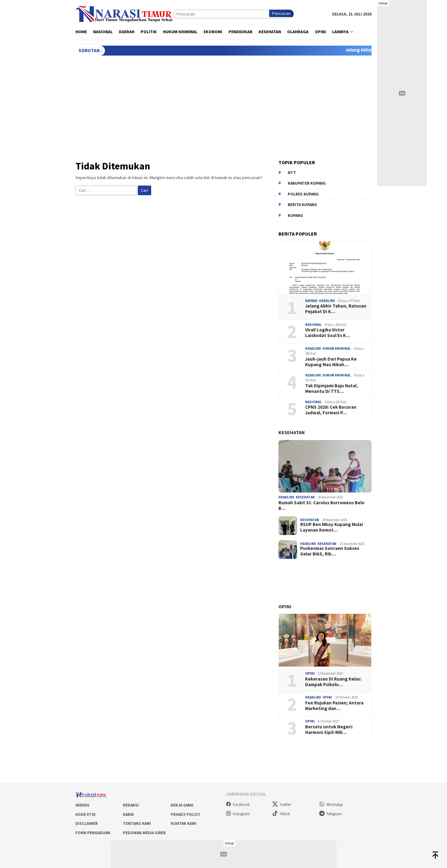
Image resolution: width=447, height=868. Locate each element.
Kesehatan (292, 432)
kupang (295, 216)
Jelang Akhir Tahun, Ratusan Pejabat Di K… (336, 309)
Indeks (82, 805)
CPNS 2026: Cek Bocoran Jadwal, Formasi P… (331, 410)
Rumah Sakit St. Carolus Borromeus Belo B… (321, 506)
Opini (285, 606)
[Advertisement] (223, 102)
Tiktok (281, 814)
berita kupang (302, 205)
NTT (292, 173)
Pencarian (281, 13)
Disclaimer (87, 823)
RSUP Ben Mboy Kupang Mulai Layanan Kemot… (332, 527)
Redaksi (131, 805)
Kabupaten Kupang (307, 183)
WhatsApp (331, 805)
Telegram (330, 814)
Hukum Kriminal (337, 349)
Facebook (238, 805)
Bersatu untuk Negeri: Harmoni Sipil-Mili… (329, 730)
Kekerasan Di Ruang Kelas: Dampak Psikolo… (333, 682)
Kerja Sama (182, 805)
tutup (383, 3)
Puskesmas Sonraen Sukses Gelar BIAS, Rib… (330, 551)
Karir (128, 814)
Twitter (282, 805)
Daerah (311, 301)
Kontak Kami (183, 823)
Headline (327, 301)
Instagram (238, 814)
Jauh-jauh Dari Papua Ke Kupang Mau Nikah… (331, 362)
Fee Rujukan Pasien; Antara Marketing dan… (334, 706)
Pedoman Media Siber (144, 833)
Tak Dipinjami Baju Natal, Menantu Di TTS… (332, 389)
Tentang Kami (137, 823)
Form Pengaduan (93, 833)
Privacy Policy (185, 814)
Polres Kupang (303, 194)
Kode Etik (86, 814)
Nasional (313, 325)
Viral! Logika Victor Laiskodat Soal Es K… (328, 333)
